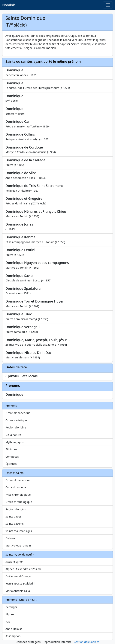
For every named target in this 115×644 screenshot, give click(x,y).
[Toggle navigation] (108, 5)
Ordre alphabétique (18, 413)
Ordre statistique (16, 420)
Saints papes (13, 516)
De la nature (13, 435)
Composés (12, 457)
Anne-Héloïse (14, 629)
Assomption (13, 636)
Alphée (10, 614)
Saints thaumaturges (19, 531)
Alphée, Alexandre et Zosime (23, 569)
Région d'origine (16, 427)
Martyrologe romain (18, 545)
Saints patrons (15, 524)
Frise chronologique (18, 495)
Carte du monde (16, 487)
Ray (8, 622)
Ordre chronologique (19, 502)
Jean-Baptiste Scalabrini (20, 583)
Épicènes (11, 464)
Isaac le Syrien (14, 562)
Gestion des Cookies (86, 642)
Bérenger (11, 607)
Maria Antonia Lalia (18, 591)
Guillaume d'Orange (18, 576)
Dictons (10, 538)
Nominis (9, 5)
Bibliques (11, 449)
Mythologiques (15, 442)
